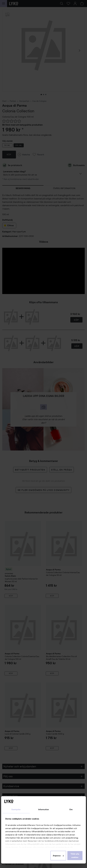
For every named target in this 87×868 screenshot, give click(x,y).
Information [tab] (43, 809)
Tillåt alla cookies (75, 856)
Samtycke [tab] (16, 809)
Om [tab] (71, 809)
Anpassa (58, 856)
